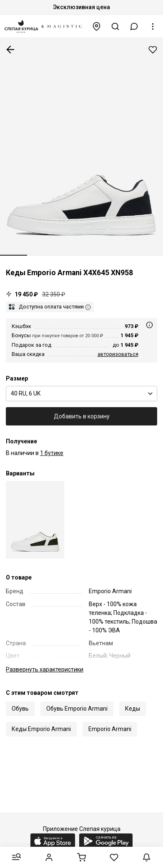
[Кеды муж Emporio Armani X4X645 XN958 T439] (35, 520)
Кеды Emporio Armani (41, 729)
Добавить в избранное (153, 50)
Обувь (20, 709)
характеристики (45, 669)
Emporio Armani (110, 729)
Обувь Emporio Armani (77, 709)
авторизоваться (118, 354)
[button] (134, 26)
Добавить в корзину (82, 416)
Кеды (133, 709)
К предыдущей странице (10, 50)
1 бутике (52, 453)
